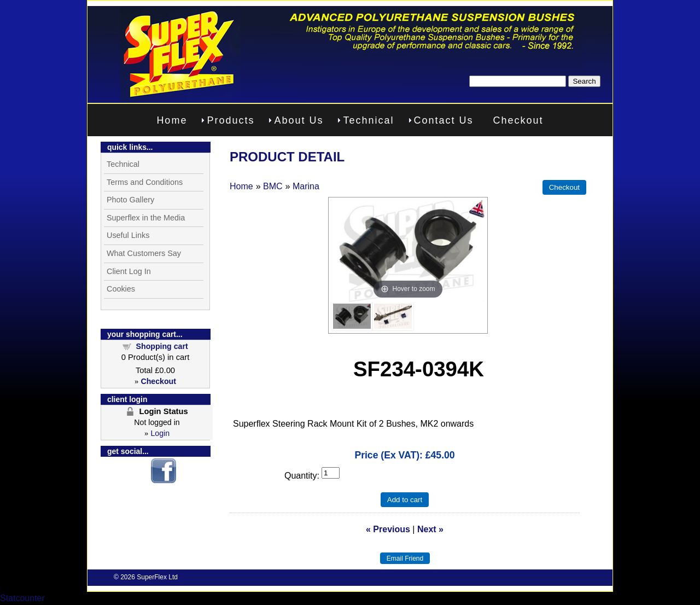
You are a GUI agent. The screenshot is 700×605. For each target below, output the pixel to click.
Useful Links (128, 235)
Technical (368, 120)
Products (231, 120)
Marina (306, 186)
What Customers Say (144, 253)
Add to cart (405, 500)
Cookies (121, 289)
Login (160, 433)
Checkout (518, 120)
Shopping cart (162, 346)
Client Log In (129, 271)
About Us (299, 120)
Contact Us (444, 120)
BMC (273, 186)
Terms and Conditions (145, 182)
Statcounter (22, 598)
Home (172, 120)
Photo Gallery (130, 200)
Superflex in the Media (146, 218)
